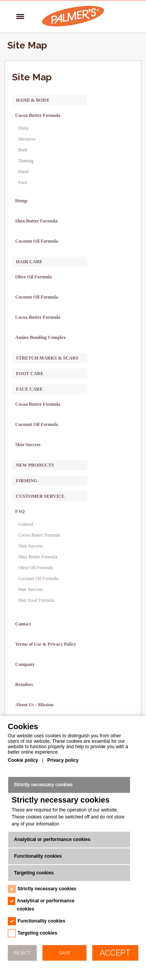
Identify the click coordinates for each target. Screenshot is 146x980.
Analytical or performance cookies (52, 839)
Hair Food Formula (36, 600)
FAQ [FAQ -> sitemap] (20, 511)
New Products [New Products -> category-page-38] (35, 465)
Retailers (24, 685)
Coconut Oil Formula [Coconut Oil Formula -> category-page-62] (37, 424)
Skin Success (31, 546)
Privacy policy (63, 760)
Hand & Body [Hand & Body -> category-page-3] (33, 100)
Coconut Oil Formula (38, 579)
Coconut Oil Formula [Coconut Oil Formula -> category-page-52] (37, 241)
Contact (23, 624)
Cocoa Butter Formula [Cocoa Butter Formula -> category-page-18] (38, 115)
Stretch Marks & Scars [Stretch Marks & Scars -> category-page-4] (47, 358)
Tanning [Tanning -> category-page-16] (26, 161)
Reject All (22, 955)
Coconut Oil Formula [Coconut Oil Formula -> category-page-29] (37, 297)
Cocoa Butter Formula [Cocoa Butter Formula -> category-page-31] (38, 317)
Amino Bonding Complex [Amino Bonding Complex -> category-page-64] (40, 337)
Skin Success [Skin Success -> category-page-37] (28, 445)
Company (25, 664)
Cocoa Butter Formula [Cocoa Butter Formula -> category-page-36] (38, 404)
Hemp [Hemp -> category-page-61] (21, 201)
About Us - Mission (34, 705)
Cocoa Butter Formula (39, 535)
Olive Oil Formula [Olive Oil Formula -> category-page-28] (33, 277)
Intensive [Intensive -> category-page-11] (27, 139)
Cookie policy (23, 760)
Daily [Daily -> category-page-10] (24, 128)
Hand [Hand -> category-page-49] (23, 172)
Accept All (115, 954)
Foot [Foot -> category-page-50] (23, 182)
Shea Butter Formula (38, 557)
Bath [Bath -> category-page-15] (23, 150)
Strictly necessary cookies (43, 785)
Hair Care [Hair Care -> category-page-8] (29, 262)
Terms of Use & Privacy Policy (46, 644)
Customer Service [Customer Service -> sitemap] (40, 496)
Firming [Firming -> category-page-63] (27, 481)
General (26, 524)
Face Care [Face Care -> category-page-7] (29, 389)
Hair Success (30, 589)
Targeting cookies (34, 873)
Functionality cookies (38, 856)
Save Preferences (64, 955)
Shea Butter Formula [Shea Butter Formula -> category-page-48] (36, 221)
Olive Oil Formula (36, 568)
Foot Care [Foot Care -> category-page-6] (30, 374)
